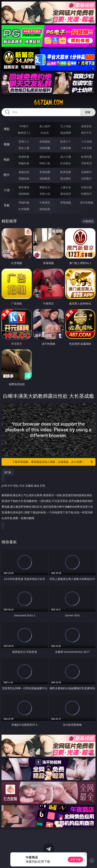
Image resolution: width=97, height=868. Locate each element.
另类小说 (45, 194)
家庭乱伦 (45, 187)
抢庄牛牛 (86, 133)
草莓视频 (66, 203)
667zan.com (48, 102)
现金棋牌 (66, 133)
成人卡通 (66, 157)
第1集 (8, 472)
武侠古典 (86, 187)
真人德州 (45, 126)
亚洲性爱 (24, 157)
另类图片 (86, 178)
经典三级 (45, 163)
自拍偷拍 (45, 141)
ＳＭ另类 (86, 148)
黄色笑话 (66, 194)
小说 (7, 190)
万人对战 (66, 126)
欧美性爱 (86, 157)
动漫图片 (86, 172)
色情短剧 (45, 209)
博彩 (7, 129)
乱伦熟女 (66, 163)
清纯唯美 (45, 178)
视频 (7, 144)
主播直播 (66, 148)
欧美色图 (66, 172)
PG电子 (24, 126)
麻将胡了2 (24, 133)
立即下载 (75, 860)
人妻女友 (66, 187)
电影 (7, 159)
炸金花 (45, 133)
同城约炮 (24, 203)
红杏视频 (24, 209)
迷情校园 (24, 194)
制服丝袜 (24, 163)
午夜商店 (45, 203)
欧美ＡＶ (66, 141)
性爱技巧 (86, 194)
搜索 (88, 112)
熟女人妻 (24, 148)
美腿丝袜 (24, 178)
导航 (7, 205)
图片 (7, 175)
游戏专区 (86, 126)
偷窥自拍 (24, 172)
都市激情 (24, 187)
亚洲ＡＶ (24, 141)
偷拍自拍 (45, 157)
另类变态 (86, 163)
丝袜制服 (45, 148)
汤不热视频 (86, 203)
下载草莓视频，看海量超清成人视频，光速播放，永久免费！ (53, 462)
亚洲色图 (45, 172)
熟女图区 (66, 178)
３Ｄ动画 (86, 141)
